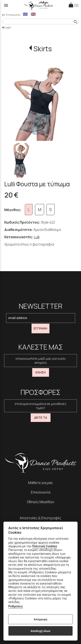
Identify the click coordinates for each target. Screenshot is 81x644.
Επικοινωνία (41, 492)
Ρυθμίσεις (15, 606)
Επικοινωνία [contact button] (11, 15)
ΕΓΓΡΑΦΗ (40, 328)
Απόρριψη (40, 619)
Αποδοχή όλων (40, 631)
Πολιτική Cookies (45, 546)
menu (6, 5)
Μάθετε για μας (40, 483)
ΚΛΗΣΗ (41, 372)
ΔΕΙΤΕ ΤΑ (41, 418)
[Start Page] (40, 5)
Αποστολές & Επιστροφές (40, 518)
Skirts (43, 49)
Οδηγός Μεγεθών (41, 502)
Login (7, 27)
